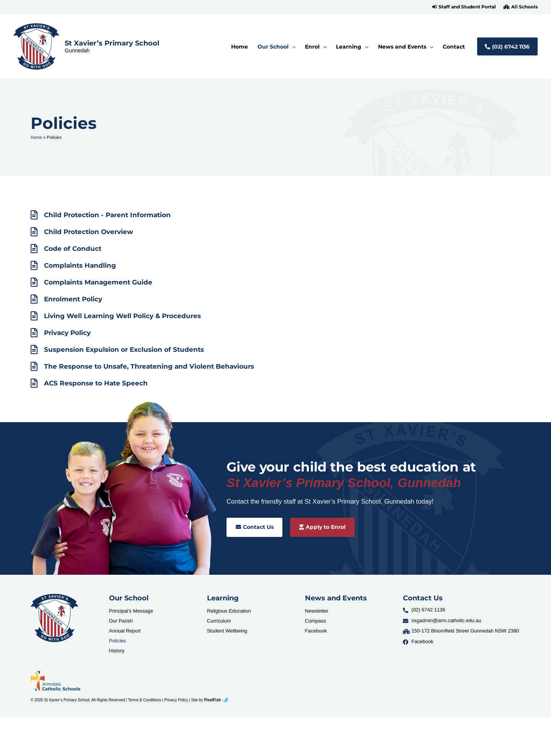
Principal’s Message (131, 611)
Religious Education (229, 611)
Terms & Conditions (145, 700)
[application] (292, 47)
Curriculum (219, 621)
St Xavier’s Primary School (112, 43)
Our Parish (121, 621)
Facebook (316, 631)
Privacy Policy (176, 700)
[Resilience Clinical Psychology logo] (55, 618)
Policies (118, 641)
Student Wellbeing (227, 631)
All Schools (524, 7)
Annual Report (125, 631)
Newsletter (317, 611)
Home (36, 137)
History (117, 651)
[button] (464, 7)
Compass (315, 621)
